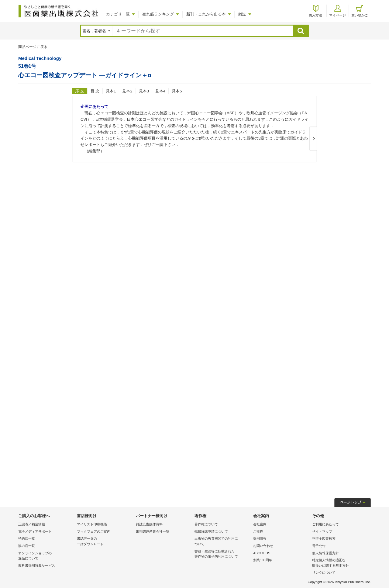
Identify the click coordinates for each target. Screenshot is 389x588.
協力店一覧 (27, 546)
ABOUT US (262, 553)
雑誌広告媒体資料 (149, 524)
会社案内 (260, 524)
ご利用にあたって (325, 524)
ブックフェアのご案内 (94, 531)
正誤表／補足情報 (32, 524)
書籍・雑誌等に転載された (222, 554)
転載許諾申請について (211, 531)
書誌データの (105, 542)
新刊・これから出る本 (206, 14)
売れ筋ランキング (158, 14)
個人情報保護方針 (325, 553)
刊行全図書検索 (324, 538)
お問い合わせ (263, 546)
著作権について (206, 524)
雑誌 (242, 14)
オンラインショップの (46, 556)
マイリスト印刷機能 (92, 524)
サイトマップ (322, 531)
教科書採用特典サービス (37, 566)
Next (313, 139)
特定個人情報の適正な (340, 563)
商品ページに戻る (33, 47)
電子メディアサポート (35, 531)
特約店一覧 (27, 538)
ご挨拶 (258, 531)
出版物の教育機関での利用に (222, 542)
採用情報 (260, 538)
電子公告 (319, 546)
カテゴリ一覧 (118, 14)
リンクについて (324, 572)
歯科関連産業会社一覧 (153, 531)
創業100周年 (263, 560)
